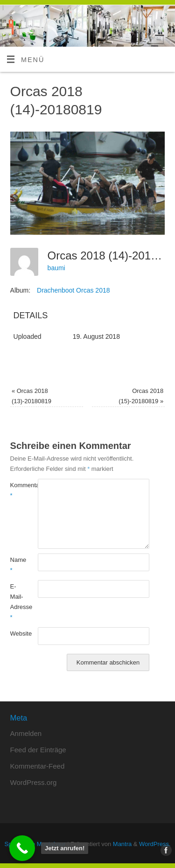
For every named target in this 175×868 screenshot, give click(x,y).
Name (17, 565)
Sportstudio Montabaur (35, 844)
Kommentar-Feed (38, 766)
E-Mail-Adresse (17, 602)
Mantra (122, 844)
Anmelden (26, 733)
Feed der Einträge (38, 750)
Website (17, 633)
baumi (56, 268)
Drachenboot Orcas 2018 (73, 290)
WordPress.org (34, 782)
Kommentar (17, 490)
